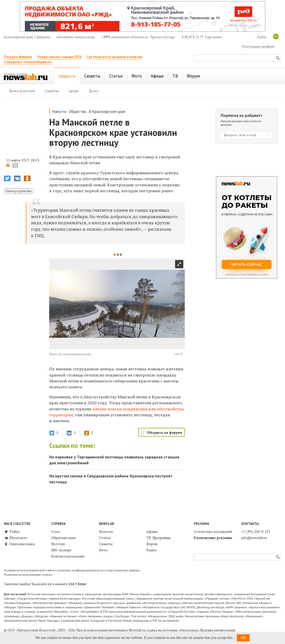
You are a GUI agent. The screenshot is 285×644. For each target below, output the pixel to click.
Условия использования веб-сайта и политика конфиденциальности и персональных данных (72, 570)
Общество (78, 112)
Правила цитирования (217, 630)
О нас (56, 532)
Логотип (58, 544)
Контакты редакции (68, 556)
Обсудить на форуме (165, 432)
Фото (103, 550)
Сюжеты (106, 544)
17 (15, 165)
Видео (152, 550)
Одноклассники (19, 544)
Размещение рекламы (213, 538)
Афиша (152, 532)
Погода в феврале (18, 57)
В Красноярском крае (107, 112)
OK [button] (243, 638)
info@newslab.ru (254, 538)
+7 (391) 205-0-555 (256, 532)
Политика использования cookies (28, 575)
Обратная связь (64, 538)
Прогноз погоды (162, 37)
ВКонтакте (16, 538)
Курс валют (214, 37)
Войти (262, 37)
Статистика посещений (213, 532)
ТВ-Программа (159, 538)
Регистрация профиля (258, 47)
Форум (152, 544)
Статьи (105, 538)
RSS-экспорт (61, 550)
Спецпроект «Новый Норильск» (28, 62)
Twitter (12, 532)
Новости (59, 112)
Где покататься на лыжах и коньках (115, 57)
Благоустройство (19, 191)
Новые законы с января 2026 (59, 57)
